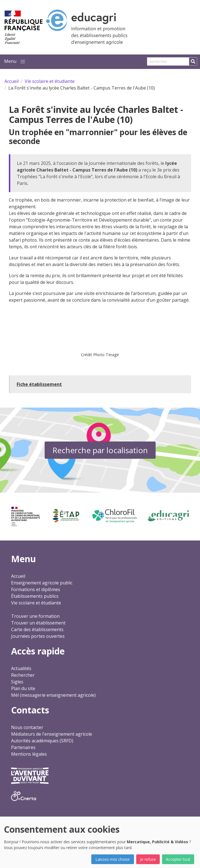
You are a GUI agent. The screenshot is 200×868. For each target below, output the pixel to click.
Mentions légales (29, 754)
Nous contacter (27, 727)
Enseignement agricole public (42, 583)
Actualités (21, 668)
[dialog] (100, 842)
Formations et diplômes (36, 589)
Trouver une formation (35, 616)
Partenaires (23, 747)
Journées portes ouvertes (38, 636)
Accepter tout (178, 859)
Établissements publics (35, 596)
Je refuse (148, 859)
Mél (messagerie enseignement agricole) (53, 695)
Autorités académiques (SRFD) (42, 741)
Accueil (18, 576)
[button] (23, 62)
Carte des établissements (37, 629)
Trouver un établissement (38, 623)
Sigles (17, 682)
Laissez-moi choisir (113, 859)
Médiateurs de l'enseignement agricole (52, 734)
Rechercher (23, 675)
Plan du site (23, 688)
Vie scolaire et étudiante (36, 603)
